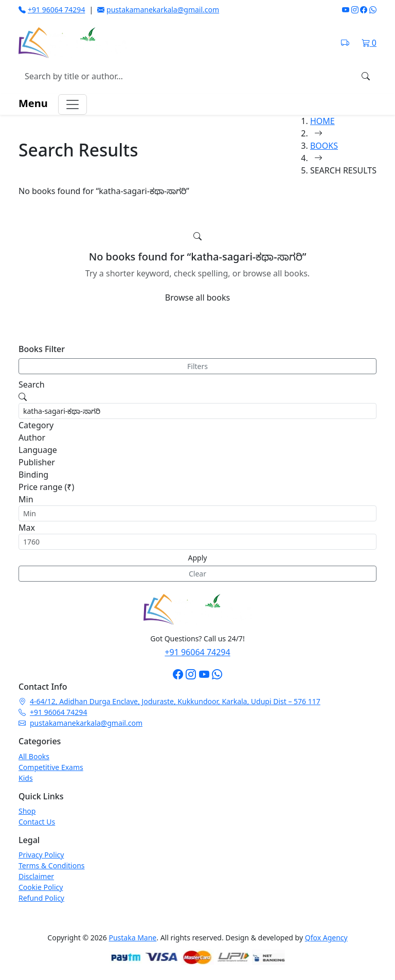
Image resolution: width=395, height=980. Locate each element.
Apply (198, 558)
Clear (197, 574)
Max (27, 528)
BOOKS (324, 146)
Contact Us (37, 822)
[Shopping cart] (369, 43)
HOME (322, 121)
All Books (34, 756)
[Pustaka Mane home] (73, 43)
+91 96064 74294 (52, 10)
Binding (33, 475)
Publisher (37, 462)
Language (38, 450)
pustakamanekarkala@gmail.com (158, 10)
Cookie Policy (41, 887)
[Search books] (187, 76)
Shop (27, 811)
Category (36, 425)
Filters (197, 366)
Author (32, 437)
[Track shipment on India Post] (345, 43)
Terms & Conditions (52, 865)
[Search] (366, 76)
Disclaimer (36, 876)
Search (32, 384)
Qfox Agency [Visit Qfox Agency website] (326, 938)
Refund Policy (41, 898)
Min (26, 499)
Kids (26, 778)
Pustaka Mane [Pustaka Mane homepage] (132, 938)
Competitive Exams (51, 767)
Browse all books (197, 297)
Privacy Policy (41, 855)
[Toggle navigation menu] (73, 104)
